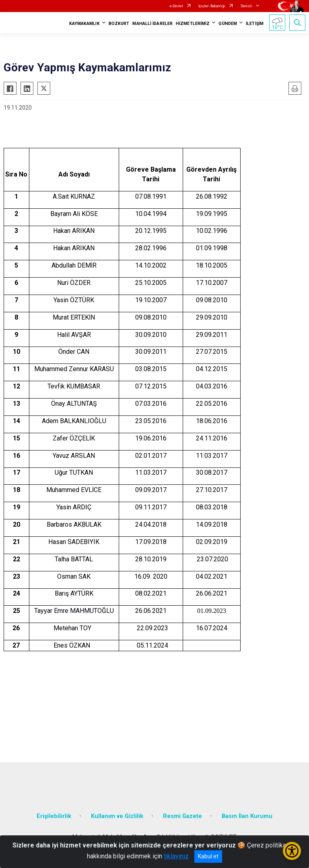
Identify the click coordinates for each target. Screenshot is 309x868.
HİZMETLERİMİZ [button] (193, 24)
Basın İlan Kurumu (247, 816)
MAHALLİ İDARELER (152, 24)
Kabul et (208, 856)
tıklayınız (176, 856)
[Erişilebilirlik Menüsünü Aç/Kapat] (292, 851)
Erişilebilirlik (54, 816)
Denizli (246, 6)
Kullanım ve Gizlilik (117, 816)
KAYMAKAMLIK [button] (84, 24)
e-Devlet (176, 6)
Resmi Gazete (182, 816)
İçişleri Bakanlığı (212, 6)
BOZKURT (119, 24)
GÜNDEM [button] (228, 24)
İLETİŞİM (255, 24)
